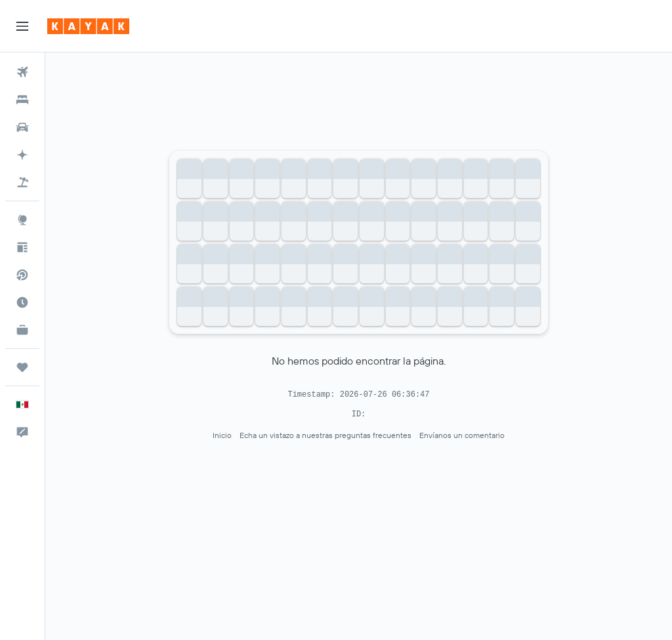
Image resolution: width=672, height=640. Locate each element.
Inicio (222, 435)
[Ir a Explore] (22, 220)
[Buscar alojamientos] (22, 100)
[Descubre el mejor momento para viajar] (22, 302)
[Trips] (22, 367)
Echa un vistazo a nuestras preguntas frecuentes (325, 435)
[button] (22, 26)
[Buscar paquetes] (22, 182)
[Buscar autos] (22, 127)
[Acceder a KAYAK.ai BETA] (22, 155)
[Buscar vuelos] (22, 72)
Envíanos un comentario (462, 435)
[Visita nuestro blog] (22, 247)
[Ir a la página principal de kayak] (88, 26)
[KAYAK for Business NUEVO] (22, 330)
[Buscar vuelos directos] (22, 275)
